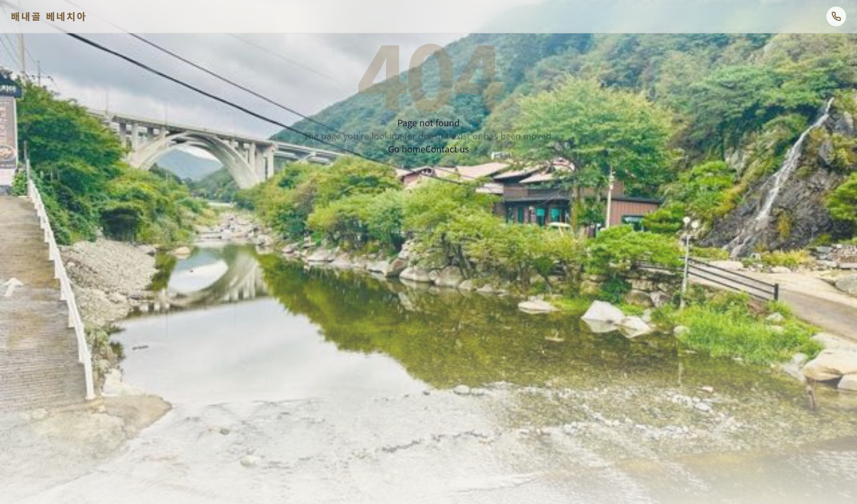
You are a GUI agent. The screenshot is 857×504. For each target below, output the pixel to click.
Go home (407, 149)
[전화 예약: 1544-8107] (836, 16)
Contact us (447, 149)
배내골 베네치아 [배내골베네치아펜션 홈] (49, 16)
